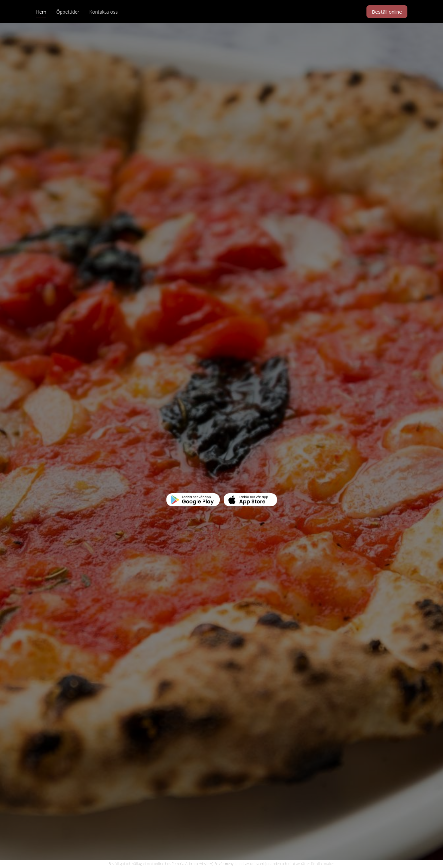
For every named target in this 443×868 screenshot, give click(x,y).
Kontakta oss (104, 12)
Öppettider (68, 12)
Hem (41, 12)
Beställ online (387, 12)
